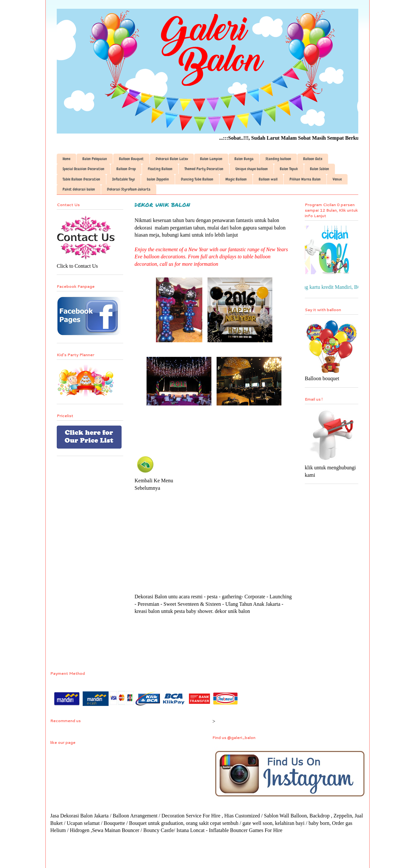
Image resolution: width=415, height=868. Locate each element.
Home (66, 159)
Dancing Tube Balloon (197, 179)
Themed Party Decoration (204, 169)
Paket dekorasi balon (79, 189)
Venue (337, 179)
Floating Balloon (160, 169)
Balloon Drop (126, 169)
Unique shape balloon (252, 169)
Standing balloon (278, 159)
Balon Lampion (211, 159)
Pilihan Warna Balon (305, 179)
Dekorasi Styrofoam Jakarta (129, 189)
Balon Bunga (244, 159)
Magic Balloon (236, 179)
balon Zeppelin (158, 179)
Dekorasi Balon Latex (172, 159)
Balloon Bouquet (131, 159)
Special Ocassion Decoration (83, 169)
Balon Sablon (320, 169)
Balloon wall (268, 179)
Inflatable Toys (124, 179)
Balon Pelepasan (95, 159)
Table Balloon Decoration (81, 179)
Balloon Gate (313, 159)
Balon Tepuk (289, 169)
